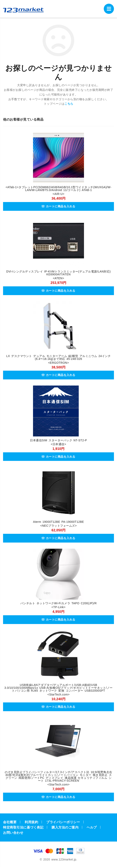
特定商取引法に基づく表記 (23, 827)
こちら (69, 104)
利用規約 (31, 822)
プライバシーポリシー (63, 822)
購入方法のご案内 (65, 827)
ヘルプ (92, 827)
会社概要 (10, 822)
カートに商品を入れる (58, 206)
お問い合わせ (13, 833)
